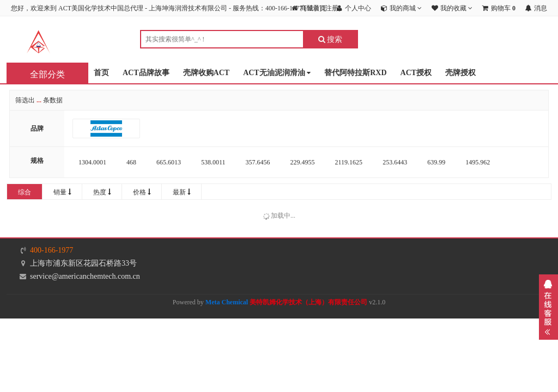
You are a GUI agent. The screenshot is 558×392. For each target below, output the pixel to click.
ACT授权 (416, 73)
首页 (101, 73)
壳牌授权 (460, 73)
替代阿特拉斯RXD (355, 73)
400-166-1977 (51, 250)
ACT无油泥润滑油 (277, 73)
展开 (548, 307)
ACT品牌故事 (146, 73)
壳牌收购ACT (207, 73)
